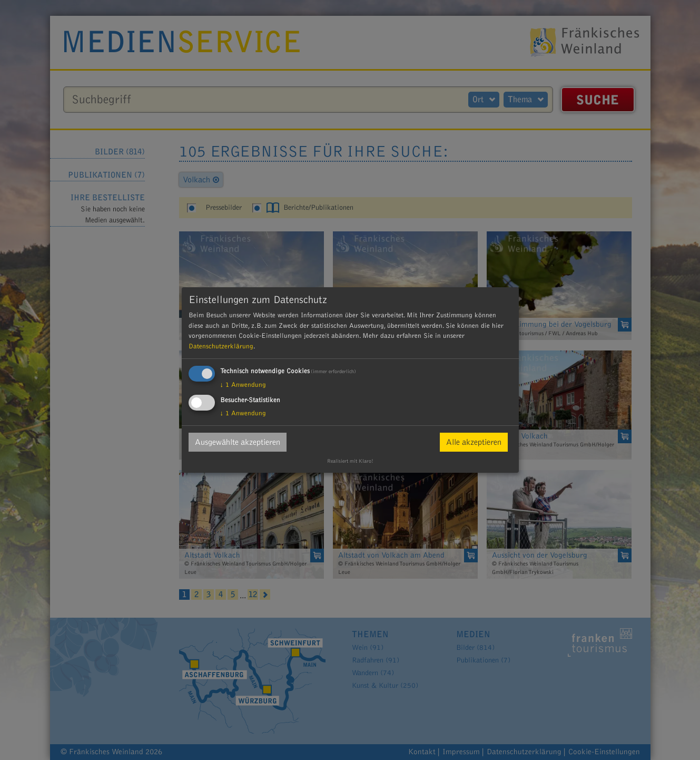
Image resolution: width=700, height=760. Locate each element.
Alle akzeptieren (474, 442)
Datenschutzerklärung (221, 346)
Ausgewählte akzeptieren (238, 442)
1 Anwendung (243, 385)
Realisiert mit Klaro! (350, 461)
